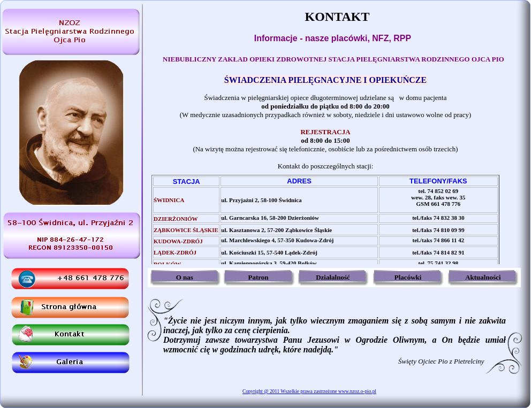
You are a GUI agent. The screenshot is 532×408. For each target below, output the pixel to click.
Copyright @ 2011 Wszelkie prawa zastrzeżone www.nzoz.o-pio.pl (309, 391)
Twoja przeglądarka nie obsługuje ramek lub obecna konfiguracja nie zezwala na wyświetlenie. (334, 170)
